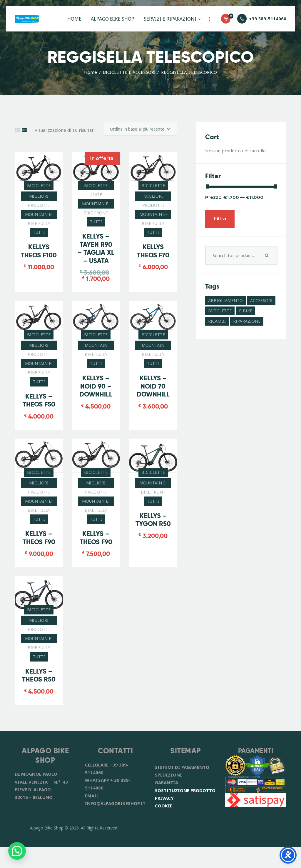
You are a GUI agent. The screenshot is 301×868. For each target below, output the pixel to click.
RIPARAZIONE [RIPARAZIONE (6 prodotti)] (247, 321)
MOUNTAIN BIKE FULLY (96, 366)
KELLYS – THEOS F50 (39, 421)
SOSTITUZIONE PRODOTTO (185, 812)
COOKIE (164, 827)
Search (267, 255)
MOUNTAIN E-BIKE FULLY (39, 235)
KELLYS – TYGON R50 (153, 540)
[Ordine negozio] (136, 147)
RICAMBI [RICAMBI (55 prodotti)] (217, 321)
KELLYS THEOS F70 (153, 271)
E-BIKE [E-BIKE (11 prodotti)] (246, 311)
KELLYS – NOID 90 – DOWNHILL (96, 407)
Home (91, 72)
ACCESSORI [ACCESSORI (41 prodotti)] (261, 300)
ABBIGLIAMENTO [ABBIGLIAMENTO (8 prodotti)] (225, 300)
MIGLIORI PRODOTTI (39, 217)
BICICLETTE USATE (96, 206)
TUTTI (39, 253)
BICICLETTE (39, 205)
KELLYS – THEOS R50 (39, 697)
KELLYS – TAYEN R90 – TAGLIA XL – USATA (96, 269)
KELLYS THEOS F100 (39, 271)
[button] (17, 851)
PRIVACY (164, 819)
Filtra (220, 219)
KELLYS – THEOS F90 (39, 559)
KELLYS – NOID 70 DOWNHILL (153, 407)
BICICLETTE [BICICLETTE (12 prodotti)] (220, 311)
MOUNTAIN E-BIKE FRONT (96, 225)
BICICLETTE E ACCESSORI (129, 72)
